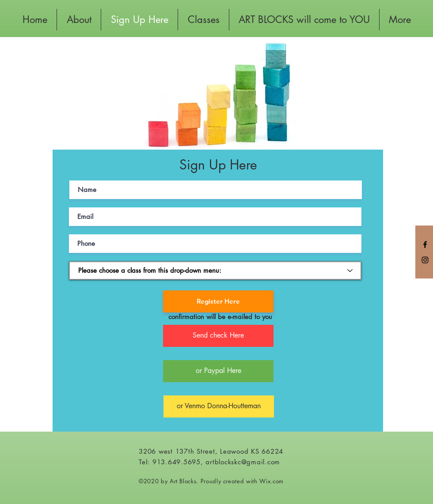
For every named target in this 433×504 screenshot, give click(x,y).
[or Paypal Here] (218, 371)
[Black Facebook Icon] (425, 244)
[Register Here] (218, 301)
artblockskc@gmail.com (243, 462)
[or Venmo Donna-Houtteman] (219, 406)
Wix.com (272, 481)
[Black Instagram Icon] (425, 260)
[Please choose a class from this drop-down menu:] (215, 271)
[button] (218, 336)
